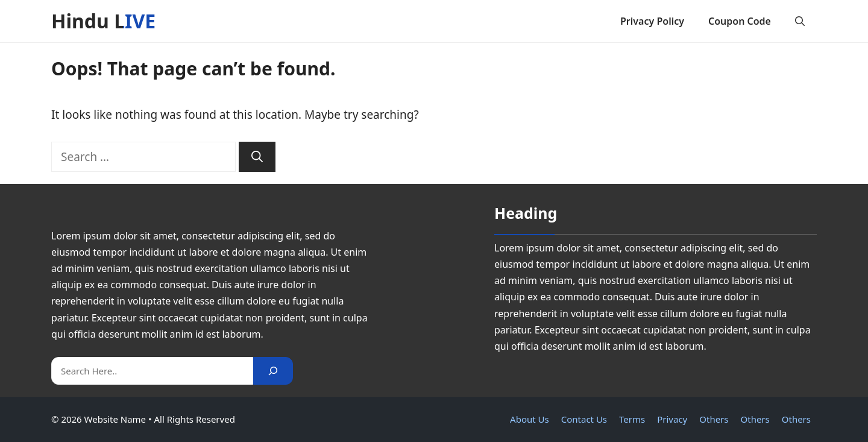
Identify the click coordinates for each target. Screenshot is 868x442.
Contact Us (584, 419)
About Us (530, 419)
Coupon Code (740, 21)
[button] (800, 21)
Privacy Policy (652, 21)
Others (714, 419)
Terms (632, 419)
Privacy (672, 419)
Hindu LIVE (103, 21)
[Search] (257, 157)
